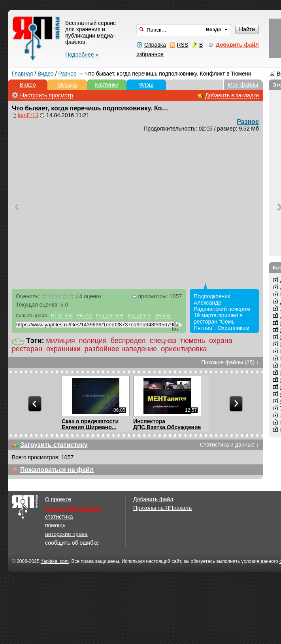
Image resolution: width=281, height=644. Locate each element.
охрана (221, 341)
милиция (61, 341)
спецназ (163, 341)
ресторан (27, 349)
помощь (55, 525)
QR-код (163, 316)
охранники (63, 349)
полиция (93, 341)
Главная (22, 74)
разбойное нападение (121, 349)
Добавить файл (153, 499)
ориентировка (184, 349)
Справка (155, 45)
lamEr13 (28, 115)
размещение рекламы (73, 508)
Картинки (107, 85)
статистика (59, 517)
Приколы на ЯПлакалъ (162, 508)
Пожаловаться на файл (57, 470)
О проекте (58, 499)
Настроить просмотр (47, 95)
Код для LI (139, 316)
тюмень (193, 341)
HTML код (62, 316)
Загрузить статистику (54, 445)
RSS (182, 45)
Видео (46, 74)
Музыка (67, 85)
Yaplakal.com (55, 561)
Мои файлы (243, 85)
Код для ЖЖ (110, 316)
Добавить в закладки (232, 95)
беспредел (128, 341)
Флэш (146, 85)
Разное (68, 74)
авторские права (66, 534)
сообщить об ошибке (72, 543)
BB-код (84, 316)
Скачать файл (31, 316)
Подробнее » (82, 55)
